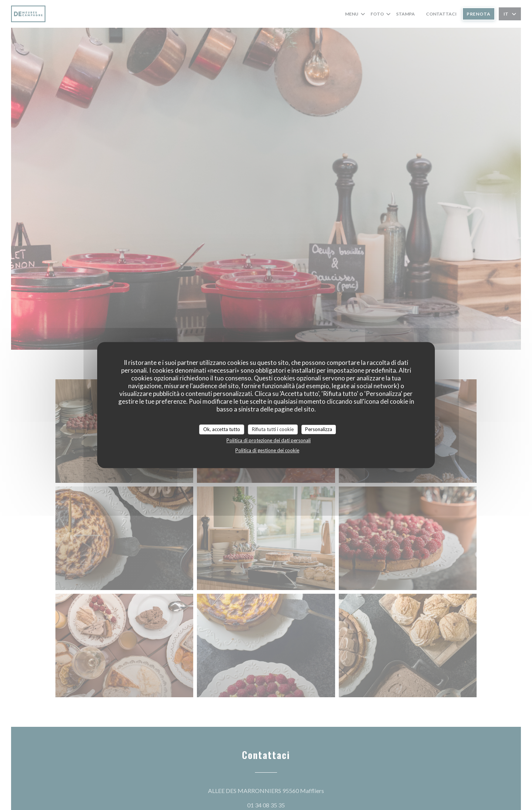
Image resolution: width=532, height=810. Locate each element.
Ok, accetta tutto (222, 429)
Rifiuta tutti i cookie (273, 429)
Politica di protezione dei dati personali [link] (269, 440)
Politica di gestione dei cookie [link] (267, 450)
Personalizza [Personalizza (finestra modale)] (319, 429)
